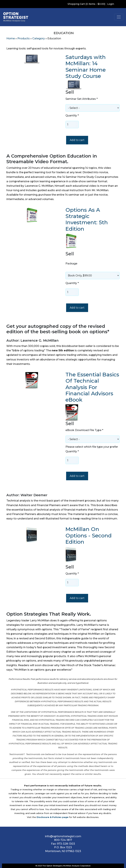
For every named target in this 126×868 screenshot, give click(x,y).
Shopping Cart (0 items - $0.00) (86, 4)
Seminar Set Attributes (82, 99)
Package (71, 264)
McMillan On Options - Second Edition (89, 535)
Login (111, 4)
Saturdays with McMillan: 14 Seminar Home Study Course (86, 67)
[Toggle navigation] (119, 17)
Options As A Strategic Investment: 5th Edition (87, 219)
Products (24, 38)
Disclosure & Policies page (52, 817)
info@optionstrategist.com (63, 836)
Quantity (72, 115)
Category (39, 38)
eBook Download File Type (84, 430)
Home (11, 38)
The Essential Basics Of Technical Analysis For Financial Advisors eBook (92, 387)
